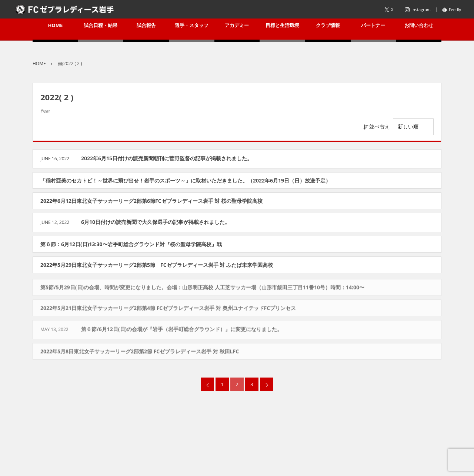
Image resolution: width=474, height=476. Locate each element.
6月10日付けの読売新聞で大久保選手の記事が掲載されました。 (156, 222)
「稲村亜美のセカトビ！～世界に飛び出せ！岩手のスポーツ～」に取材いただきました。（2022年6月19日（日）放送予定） (186, 180)
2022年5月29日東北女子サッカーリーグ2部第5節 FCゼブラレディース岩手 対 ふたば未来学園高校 (157, 265)
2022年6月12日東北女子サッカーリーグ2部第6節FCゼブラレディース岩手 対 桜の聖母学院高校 (151, 201)
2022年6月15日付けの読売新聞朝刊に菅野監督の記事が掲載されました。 (167, 158)
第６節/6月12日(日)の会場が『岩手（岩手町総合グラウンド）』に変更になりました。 (182, 331)
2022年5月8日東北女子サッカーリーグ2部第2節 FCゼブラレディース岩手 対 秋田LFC (140, 353)
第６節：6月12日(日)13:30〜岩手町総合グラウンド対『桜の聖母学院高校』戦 (131, 244)
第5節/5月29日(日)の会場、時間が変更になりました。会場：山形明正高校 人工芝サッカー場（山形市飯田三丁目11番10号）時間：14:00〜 (202, 289)
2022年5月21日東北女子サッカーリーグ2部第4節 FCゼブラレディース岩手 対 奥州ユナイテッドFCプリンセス (168, 309)
